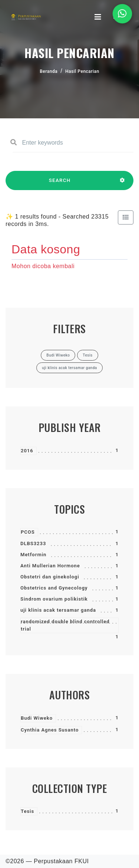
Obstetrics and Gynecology (54, 588)
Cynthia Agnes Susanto (50, 730)
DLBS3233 (33, 543)
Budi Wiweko (37, 718)
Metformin (33, 555)
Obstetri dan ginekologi (50, 577)
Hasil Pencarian (82, 71)
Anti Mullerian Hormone (50, 566)
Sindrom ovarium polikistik (54, 599)
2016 (27, 451)
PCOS (28, 532)
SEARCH (60, 184)
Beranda (49, 71)
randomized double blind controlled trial (65, 625)
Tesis (27, 811)
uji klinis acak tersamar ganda (58, 610)
